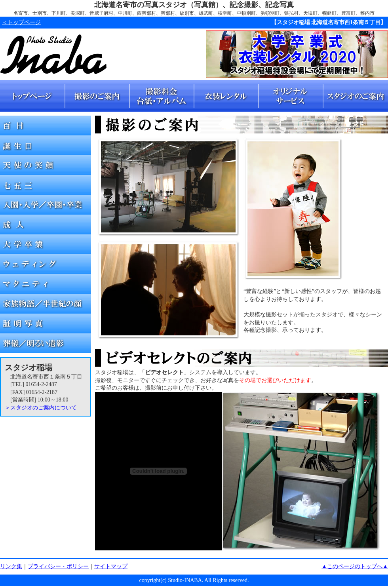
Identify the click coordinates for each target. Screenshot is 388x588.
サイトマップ (111, 566)
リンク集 (11, 566)
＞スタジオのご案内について (41, 408)
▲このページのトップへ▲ (355, 566)
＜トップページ (21, 22)
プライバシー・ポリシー (58, 566)
